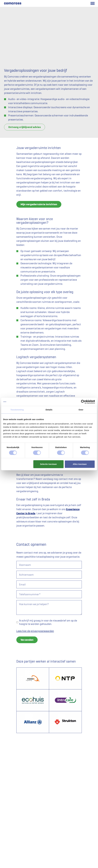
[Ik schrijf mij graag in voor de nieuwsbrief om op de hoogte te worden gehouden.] (17, 622)
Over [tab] (81, 410)
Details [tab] (49, 410)
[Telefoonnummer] (49, 594)
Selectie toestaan (48, 464)
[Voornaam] (49, 565)
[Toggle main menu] (93, 3)
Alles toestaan (80, 464)
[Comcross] (12, 3)
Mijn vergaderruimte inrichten (39, 204)
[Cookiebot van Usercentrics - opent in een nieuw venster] (83, 402)
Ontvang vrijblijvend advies (25, 127)
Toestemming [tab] (17, 410)
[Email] (49, 584)
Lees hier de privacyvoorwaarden (35, 631)
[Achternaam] (49, 575)
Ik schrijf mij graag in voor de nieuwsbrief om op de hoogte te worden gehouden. (48, 622)
